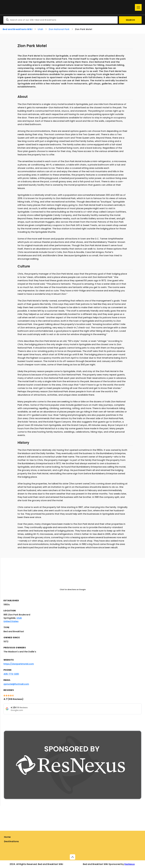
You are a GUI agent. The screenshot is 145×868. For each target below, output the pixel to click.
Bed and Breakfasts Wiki (18, 29)
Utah (40, 29)
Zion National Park (59, 29)
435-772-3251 (11, 674)
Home (7, 837)
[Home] (68, 7)
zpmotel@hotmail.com (16, 684)
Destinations (11, 841)
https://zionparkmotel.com (19, 664)
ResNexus (130, 864)
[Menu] (138, 7)
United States (11, 621)
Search (130, 20)
